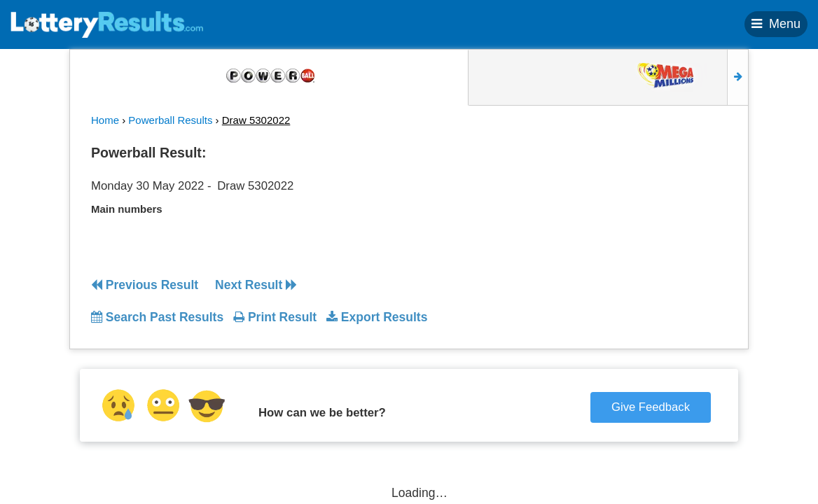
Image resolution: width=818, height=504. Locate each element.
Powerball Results (170, 120)
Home (105, 120)
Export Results (377, 317)
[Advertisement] (646, 227)
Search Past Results (157, 317)
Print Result (275, 317)
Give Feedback (651, 407)
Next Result (256, 285)
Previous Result (145, 285)
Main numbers (127, 209)
